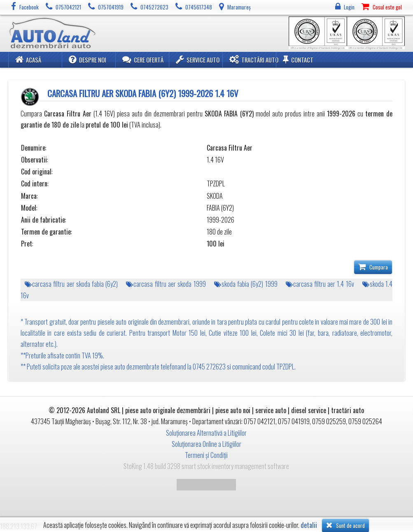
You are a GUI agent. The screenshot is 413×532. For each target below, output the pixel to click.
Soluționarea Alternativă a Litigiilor (206, 433)
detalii (309, 525)
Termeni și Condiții (206, 455)
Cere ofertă (143, 59)
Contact (298, 59)
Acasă (28, 59)
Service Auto (198, 59)
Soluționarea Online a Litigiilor (206, 444)
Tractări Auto (254, 59)
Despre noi (87, 59)
